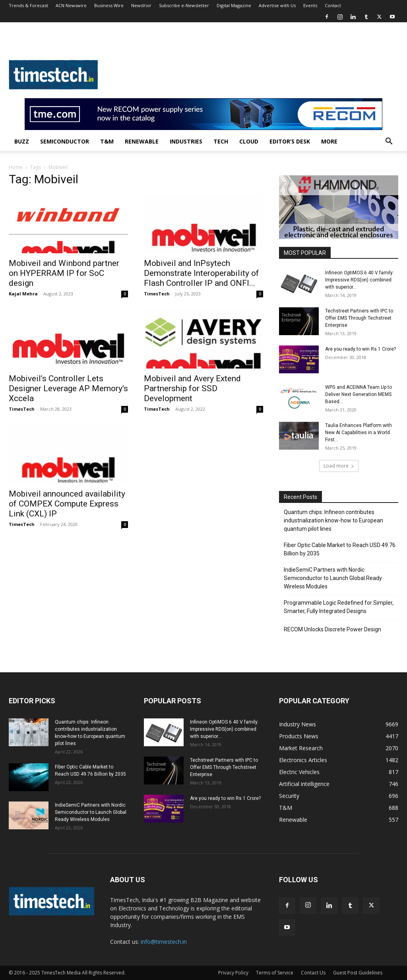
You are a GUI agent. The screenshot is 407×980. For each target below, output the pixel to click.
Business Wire (109, 5)
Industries (186, 141)
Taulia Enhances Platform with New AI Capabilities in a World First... (359, 433)
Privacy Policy (233, 973)
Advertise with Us (277, 5)
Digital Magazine (234, 5)
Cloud (249, 141)
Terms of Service (275, 973)
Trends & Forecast (28, 5)
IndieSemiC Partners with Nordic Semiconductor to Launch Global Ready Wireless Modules (333, 578)
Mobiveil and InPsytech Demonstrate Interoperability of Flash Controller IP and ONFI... (202, 273)
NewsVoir (141, 5)
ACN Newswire (71, 5)
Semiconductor (65, 141)
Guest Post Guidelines (358, 973)
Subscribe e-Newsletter (184, 5)
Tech (221, 141)
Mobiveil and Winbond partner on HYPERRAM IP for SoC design (64, 273)
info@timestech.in (164, 942)
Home (16, 167)
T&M (107, 141)
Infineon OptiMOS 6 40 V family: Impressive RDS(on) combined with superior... (360, 280)
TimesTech (157, 294)
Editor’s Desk (290, 141)
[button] (389, 142)
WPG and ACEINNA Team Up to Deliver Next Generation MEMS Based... (359, 394)
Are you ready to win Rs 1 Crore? (360, 349)
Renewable (142, 141)
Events (310, 5)
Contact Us (313, 973)
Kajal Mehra (23, 294)
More (329, 141)
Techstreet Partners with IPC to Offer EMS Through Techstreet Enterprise (359, 318)
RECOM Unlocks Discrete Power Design (332, 629)
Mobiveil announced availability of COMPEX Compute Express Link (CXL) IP (67, 504)
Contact (333, 5)
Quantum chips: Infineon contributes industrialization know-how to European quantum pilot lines (333, 520)
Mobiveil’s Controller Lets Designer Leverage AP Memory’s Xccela (68, 388)
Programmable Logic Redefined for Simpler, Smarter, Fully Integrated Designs (339, 607)
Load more (339, 466)
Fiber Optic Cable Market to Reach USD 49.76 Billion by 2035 (340, 549)
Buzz (22, 141)
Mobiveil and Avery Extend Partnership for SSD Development (192, 388)
